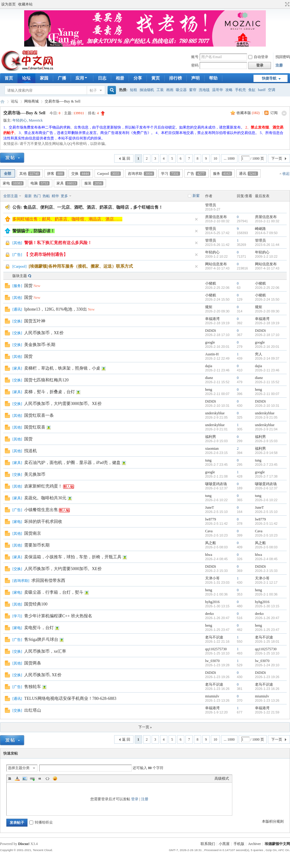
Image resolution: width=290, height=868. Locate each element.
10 (215, 158)
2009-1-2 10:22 (266, 256)
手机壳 (240, 90)
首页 (9, 78)
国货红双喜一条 (39, 415)
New (37, 286)
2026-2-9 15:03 (266, 441)
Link (32, 778)
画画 (170, 90)
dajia (209, 366)
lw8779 (211, 519)
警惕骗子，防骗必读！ (34, 231)
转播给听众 (41, 822)
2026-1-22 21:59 (267, 712)
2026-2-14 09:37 (267, 358)
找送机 (31, 451)
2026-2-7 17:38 (266, 476)
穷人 (259, 354)
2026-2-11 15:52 (267, 382)
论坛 (26, 78)
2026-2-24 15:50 (267, 299)
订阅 (274, 113)
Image (25, 778)
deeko (209, 614)
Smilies (55, 778)
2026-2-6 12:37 (266, 488)
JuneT (209, 507)
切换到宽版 (287, 4)
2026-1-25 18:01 (267, 641)
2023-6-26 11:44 (267, 245)
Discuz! (24, 844)
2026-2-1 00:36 (266, 594)
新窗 (196, 196)
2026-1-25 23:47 (267, 630)
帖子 (93, 90)
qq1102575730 (216, 649)
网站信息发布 (216, 264)
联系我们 (208, 844)
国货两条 (33, 663)
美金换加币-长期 (40, 345)
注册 (279, 65)
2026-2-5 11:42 (266, 524)
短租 (134, 90)
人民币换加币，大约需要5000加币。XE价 (63, 569)
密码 (195, 65)
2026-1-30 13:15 (267, 606)
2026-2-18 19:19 (267, 323)
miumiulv (212, 696)
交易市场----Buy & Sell (63, 101)
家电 (13, 183)
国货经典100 (36, 604)
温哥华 (217, 90)
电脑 (40, 183)
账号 (195, 57)
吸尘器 (181, 90)
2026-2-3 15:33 (266, 571)
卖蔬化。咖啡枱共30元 (45, 498)
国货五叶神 (35, 321)
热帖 (46, 196)
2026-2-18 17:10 (267, 335)
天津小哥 (212, 578)
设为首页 (8, 4)
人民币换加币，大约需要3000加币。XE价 (63, 404)
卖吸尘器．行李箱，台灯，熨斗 (54, 592)
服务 (222, 174)
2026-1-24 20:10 (267, 665)
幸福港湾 (212, 319)
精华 (55, 196)
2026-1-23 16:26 (267, 689)
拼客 (56, 174)
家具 (67, 183)
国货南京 (33, 533)
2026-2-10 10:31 (267, 406)
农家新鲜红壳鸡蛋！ (43, 486)
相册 (120, 78)
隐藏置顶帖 (196, 219)
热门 (37, 196)
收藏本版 (248, 113)
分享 (138, 78)
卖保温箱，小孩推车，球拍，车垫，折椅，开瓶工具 (73, 557)
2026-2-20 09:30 (267, 311)
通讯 (248, 174)
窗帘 (193, 90)
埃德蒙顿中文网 (277, 844)
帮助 (213, 78)
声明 (195, 78)
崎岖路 (260, 229)
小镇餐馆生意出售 (41, 510)
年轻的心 (20, 120)
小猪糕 (211, 283)
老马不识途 (214, 637)
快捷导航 (269, 78)
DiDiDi (211, 331)
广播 (62, 78)
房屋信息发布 (216, 217)
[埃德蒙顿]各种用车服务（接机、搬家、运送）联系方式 (81, 266)
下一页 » (145, 727)
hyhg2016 (212, 602)
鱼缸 (252, 90)
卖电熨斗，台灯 (39, 628)
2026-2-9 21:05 (266, 417)
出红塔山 (33, 710)
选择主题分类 (19, 768)
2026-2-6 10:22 (266, 500)
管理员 (211, 205)
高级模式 (222, 778)
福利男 (211, 437)
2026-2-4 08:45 (266, 559)
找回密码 (283, 57)
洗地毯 (204, 90)
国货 (28, 286)
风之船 (211, 543)
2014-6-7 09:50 (266, 233)
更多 (64, 196)
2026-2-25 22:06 (267, 288)
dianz (209, 378)
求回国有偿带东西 (48, 581)
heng (209, 390)
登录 (135, 799)
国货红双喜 (35, 427)
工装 (160, 90)
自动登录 (258, 57)
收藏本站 (25, 4)
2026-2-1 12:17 (266, 582)
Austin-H (212, 354)
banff (262, 90)
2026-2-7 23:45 (266, 465)
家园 (44, 78)
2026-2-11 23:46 (267, 370)
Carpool (109, 174)
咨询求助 (141, 174)
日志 (102, 78)
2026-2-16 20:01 (267, 347)
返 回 (126, 158)
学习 (171, 174)
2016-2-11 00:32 (267, 221)
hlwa (209, 555)
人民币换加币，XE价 (44, 333)
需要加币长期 (37, 545)
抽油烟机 (147, 90)
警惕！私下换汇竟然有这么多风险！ (58, 243)
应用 (82, 78)
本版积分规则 (273, 821)
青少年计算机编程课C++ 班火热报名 (58, 616)
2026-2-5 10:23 (266, 535)
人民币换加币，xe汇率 (45, 651)
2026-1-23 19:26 (267, 677)
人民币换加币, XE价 (43, 675)
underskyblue (215, 413)
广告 (197, 174)
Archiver (255, 844)
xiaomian (212, 449)
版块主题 (20, 276)
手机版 (239, 844)
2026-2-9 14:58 (266, 453)
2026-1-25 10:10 (267, 653)
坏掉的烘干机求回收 (43, 522)
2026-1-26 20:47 (267, 618)
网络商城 (31, 101)
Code (47, 778)
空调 (272, 90)
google (210, 342)
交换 (81, 174)
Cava (209, 531)
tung (208, 460)
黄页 (156, 78)
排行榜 (176, 78)
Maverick (36, 120)
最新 (28, 196)
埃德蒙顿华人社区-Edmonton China (2, 101)
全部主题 (11, 196)
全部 (8, 174)
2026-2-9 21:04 (266, 429)
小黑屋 (224, 844)
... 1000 (229, 158)
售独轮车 (33, 687)
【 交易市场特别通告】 (46, 255)
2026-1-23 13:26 (267, 700)
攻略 (229, 90)
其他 (30, 174)
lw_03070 (212, 661)
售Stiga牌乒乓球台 (41, 640)
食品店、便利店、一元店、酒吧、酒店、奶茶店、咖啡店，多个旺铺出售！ (93, 207)
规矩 (209, 307)
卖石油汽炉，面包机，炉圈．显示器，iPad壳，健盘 (72, 463)
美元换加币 (35, 474)
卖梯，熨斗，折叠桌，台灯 (50, 392)
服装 (94, 183)
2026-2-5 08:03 (266, 547)
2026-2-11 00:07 (267, 394)
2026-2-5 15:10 (266, 512)
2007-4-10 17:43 (267, 268)
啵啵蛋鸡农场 (216, 484)
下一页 (277, 158)
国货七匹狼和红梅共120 (46, 380)
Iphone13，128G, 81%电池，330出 (56, 309)
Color (17, 778)
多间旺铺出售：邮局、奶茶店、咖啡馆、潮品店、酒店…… (67, 219)
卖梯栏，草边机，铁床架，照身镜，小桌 (62, 368)
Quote (40, 778)
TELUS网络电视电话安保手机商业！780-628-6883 (70, 698)
